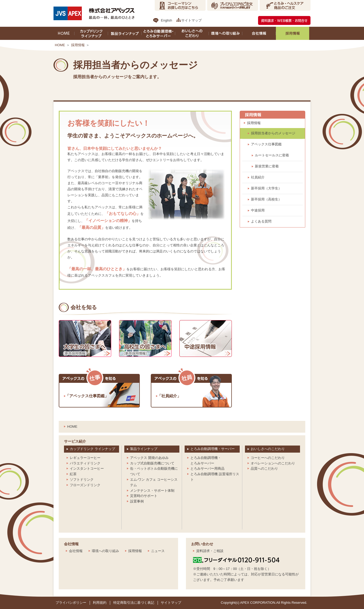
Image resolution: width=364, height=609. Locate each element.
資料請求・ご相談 (210, 551)
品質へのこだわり (264, 468)
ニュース (158, 551)
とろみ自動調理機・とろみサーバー (206, 460)
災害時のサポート (144, 496)
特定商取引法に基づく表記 (134, 603)
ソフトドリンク (82, 480)
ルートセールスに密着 (272, 155)
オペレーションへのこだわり (273, 463)
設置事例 (137, 501)
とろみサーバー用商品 (207, 468)
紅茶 (73, 474)
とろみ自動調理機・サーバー (213, 449)
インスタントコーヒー (87, 468)
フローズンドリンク (85, 485)
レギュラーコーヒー (85, 458)
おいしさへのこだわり (268, 449)
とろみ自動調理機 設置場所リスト (215, 477)
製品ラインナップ (144, 449)
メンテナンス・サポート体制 (152, 491)
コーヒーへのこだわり (268, 458)
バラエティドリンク (85, 463)
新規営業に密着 (267, 166)
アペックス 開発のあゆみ (149, 458)
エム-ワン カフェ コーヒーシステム (154, 482)
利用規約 (100, 603)
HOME (60, 45)
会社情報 (76, 551)
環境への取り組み (105, 551)
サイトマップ (191, 20)
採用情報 (78, 45)
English (166, 20)
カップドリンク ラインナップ (92, 449)
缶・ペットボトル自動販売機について (154, 471)
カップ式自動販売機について (152, 463)
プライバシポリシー (71, 603)
